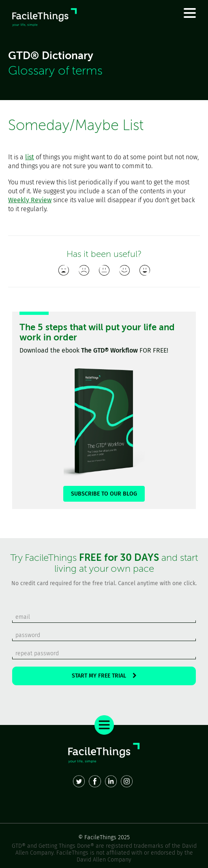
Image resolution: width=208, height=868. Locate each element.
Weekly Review (30, 200)
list (30, 157)
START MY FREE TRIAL (104, 676)
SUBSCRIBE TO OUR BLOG (104, 494)
